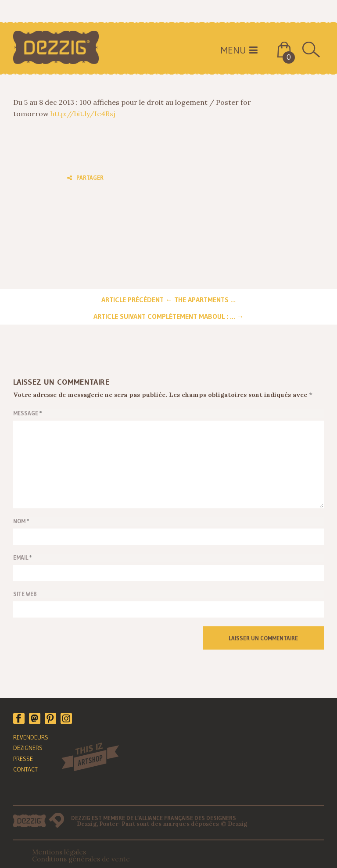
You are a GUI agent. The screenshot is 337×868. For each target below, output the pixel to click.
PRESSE (23, 759)
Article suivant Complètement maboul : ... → (169, 316)
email (23, 557)
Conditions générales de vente (81, 859)
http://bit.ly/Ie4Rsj (83, 114)
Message (28, 413)
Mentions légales (59, 852)
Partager (85, 178)
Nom (21, 521)
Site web (25, 594)
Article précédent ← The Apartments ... (168, 300)
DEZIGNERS (28, 748)
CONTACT (25, 769)
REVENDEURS (31, 737)
